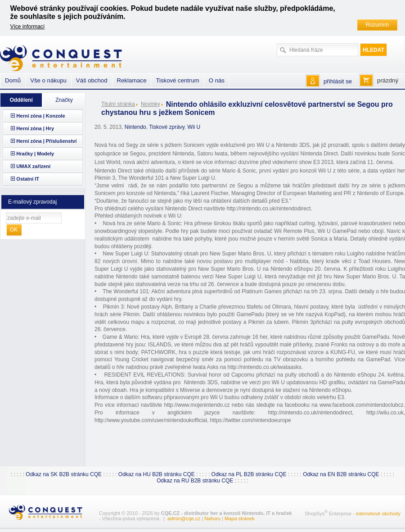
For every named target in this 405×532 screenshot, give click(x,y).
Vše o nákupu (48, 80)
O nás (217, 80)
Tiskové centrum (177, 80)
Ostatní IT (28, 179)
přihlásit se (338, 81)
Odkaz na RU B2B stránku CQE (195, 481)
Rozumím (377, 25)
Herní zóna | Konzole (40, 116)
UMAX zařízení (33, 166)
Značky (64, 100)
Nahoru (212, 518)
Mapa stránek (240, 518)
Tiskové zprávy (167, 127)
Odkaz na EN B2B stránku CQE (341, 474)
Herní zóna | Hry (35, 128)
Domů (13, 80)
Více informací (28, 27)
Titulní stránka (118, 104)
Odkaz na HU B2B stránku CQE (157, 474)
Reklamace (132, 80)
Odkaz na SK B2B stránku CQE (64, 474)
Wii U (194, 127)
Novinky (151, 104)
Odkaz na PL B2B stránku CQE (249, 474)
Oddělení (21, 100)
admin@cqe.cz (184, 518)
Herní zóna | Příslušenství (46, 141)
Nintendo (135, 127)
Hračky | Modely (35, 154)
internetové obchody (378, 514)
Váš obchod (92, 80)
